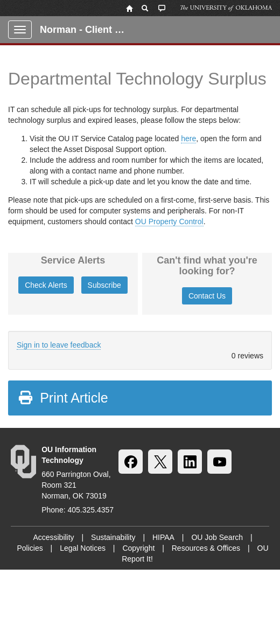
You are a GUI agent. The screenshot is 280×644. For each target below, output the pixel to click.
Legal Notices (83, 548)
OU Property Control (169, 221)
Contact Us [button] (207, 296)
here (188, 139)
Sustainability (113, 537)
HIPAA (163, 537)
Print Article (63, 398)
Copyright (138, 548)
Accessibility (53, 537)
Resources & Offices (206, 548)
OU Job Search (217, 537)
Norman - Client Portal (87, 30)
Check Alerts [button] (46, 285)
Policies (30, 548)
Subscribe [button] (104, 285)
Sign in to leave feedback (59, 345)
